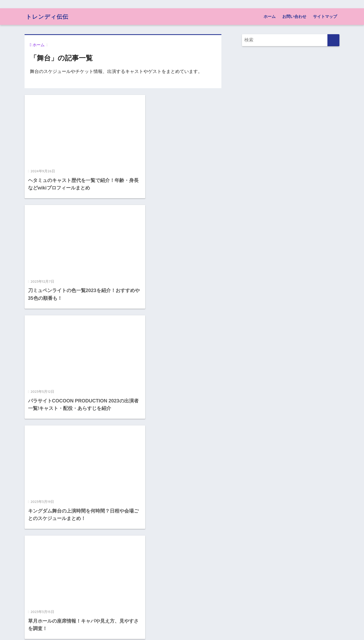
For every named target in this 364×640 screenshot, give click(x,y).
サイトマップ (325, 16)
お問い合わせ (294, 16)
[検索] (333, 40)
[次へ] (144, 612)
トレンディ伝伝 (49, 16)
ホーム (270, 16)
